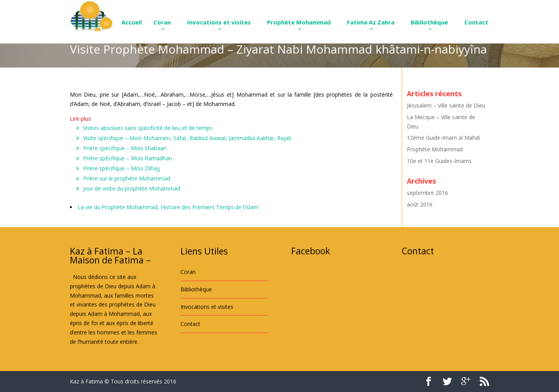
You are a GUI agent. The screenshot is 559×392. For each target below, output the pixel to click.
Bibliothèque (429, 22)
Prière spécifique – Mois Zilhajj (122, 168)
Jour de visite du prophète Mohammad (132, 188)
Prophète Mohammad (299, 22)
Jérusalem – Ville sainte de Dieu (446, 105)
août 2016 (420, 204)
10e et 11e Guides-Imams (439, 161)
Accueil (132, 22)
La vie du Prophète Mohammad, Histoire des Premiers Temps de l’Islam (168, 207)
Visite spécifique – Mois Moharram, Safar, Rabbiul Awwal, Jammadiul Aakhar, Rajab (187, 138)
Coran (162, 22)
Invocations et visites (219, 22)
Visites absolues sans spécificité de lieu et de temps (148, 128)
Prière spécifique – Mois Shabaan (125, 148)
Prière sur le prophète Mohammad (127, 178)
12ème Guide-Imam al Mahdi (443, 138)
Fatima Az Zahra (371, 22)
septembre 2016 (427, 193)
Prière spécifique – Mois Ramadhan (128, 158)
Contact (476, 22)
